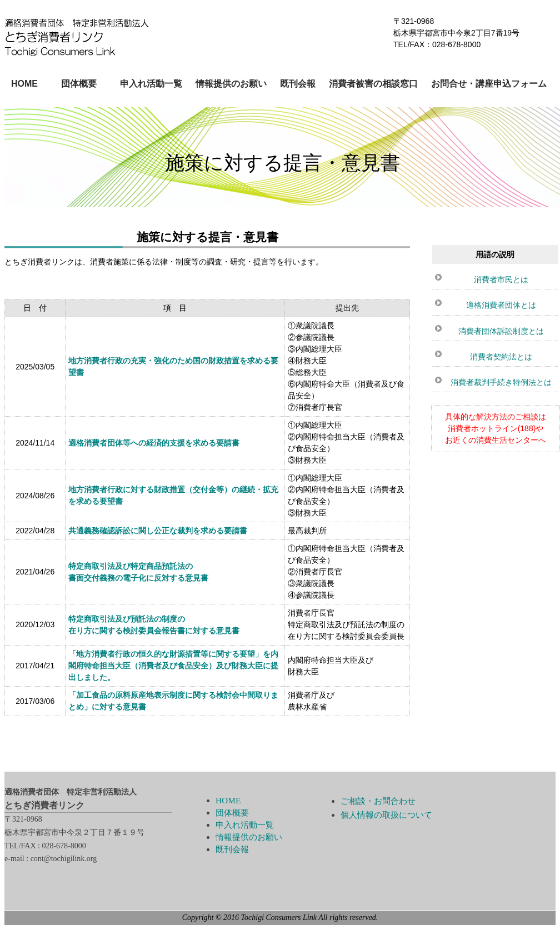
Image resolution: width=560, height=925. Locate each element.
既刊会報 (298, 84)
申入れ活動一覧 (151, 84)
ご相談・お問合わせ (378, 801)
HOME (24, 84)
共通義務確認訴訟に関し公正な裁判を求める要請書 (158, 531)
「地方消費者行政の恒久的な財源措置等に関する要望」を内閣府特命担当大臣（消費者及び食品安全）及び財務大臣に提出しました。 (173, 666)
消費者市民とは (501, 279)
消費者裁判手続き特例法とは (501, 382)
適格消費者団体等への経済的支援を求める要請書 (154, 443)
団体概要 (79, 84)
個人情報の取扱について (386, 815)
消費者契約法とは (501, 357)
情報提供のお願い (231, 84)
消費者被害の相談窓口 (373, 84)
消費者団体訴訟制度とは (501, 331)
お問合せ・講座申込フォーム (489, 84)
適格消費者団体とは (501, 305)
